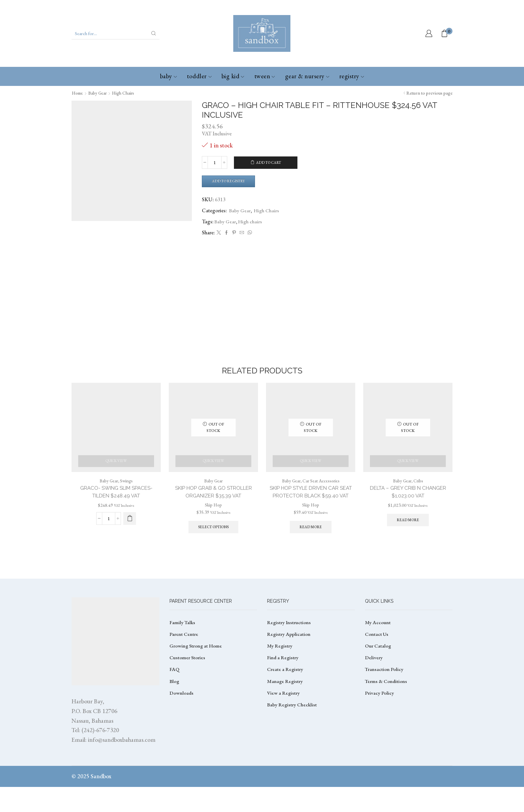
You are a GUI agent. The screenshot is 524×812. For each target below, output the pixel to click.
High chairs (251, 222)
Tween (265, 76)
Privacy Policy (380, 721)
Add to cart (269, 162)
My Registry (280, 672)
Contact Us (377, 660)
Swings (127, 489)
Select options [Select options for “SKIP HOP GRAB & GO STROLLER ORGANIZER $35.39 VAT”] (214, 536)
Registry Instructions (290, 648)
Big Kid (233, 76)
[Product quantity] (215, 162)
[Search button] (154, 33)
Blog (175, 709)
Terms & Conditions (387, 709)
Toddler (199, 76)
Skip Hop (213, 513)
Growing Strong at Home (197, 672)
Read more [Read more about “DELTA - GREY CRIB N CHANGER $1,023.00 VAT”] (408, 529)
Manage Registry (285, 709)
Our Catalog (378, 672)
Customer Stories (188, 684)
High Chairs (128, 93)
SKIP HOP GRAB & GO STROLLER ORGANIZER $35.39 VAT (213, 500)
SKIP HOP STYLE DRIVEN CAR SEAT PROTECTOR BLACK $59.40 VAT (311, 504)
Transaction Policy (385, 697)
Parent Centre (184, 660)
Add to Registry (231, 181)
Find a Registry (283, 684)
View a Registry (284, 721)
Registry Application (289, 660)
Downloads (182, 721)
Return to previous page (429, 93)
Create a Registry (286, 697)
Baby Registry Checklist (293, 733)
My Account (378, 648)
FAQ (175, 697)
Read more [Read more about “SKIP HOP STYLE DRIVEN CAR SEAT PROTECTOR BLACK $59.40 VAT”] (311, 544)
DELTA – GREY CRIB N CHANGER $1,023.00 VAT (408, 500)
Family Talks (183, 648)
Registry (352, 76)
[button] (130, 527)
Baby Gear (100, 93)
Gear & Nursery (307, 76)
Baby (168, 76)
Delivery (374, 684)
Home (78, 93)
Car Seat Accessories (322, 489)
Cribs (419, 489)
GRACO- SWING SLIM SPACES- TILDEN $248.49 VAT (116, 500)
